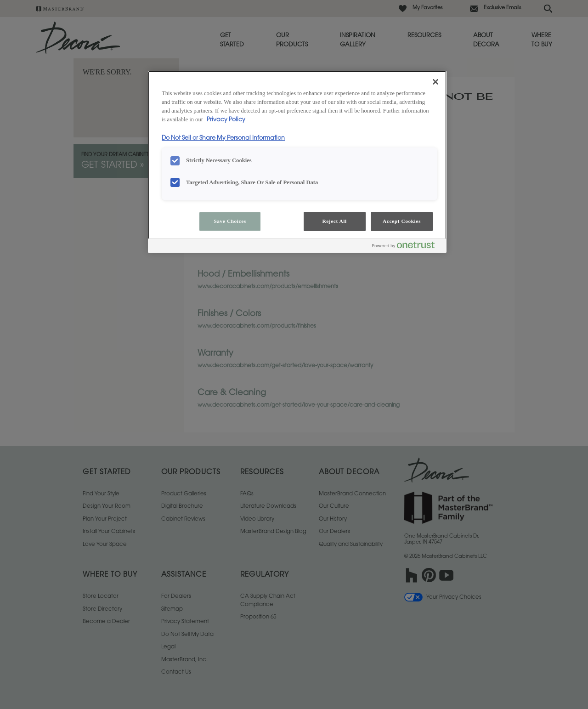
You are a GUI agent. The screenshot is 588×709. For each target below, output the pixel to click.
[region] (297, 162)
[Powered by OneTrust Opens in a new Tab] (407, 247)
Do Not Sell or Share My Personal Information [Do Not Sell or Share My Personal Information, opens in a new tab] (223, 138)
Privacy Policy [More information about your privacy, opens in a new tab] (226, 120)
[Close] (435, 82)
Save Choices (230, 221)
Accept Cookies (402, 221)
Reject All (334, 221)
